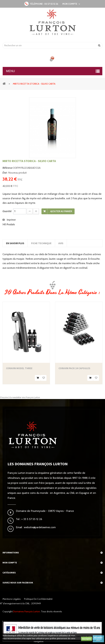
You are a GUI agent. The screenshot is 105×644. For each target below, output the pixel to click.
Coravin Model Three (19, 368)
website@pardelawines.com (39, 527)
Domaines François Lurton (27, 611)
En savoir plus (98, 639)
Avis (61, 243)
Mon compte (10, 563)
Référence (8, 168)
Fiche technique (41, 243)
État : (5, 173)
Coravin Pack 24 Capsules (74, 368)
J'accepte (87, 639)
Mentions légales (12, 599)
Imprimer (11, 220)
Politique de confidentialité (38, 599)
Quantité (7, 211)
